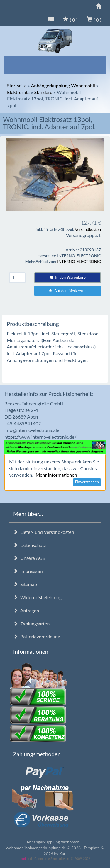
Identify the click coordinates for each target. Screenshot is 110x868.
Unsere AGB (29, 558)
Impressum (28, 571)
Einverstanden (87, 482)
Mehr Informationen (56, 475)
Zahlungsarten (31, 624)
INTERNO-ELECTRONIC (79, 261)
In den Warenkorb (68, 277)
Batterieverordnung (37, 636)
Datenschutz (30, 545)
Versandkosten (88, 229)
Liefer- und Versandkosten (44, 532)
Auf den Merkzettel (68, 291)
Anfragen (26, 610)
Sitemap (25, 584)
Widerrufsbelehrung (37, 597)
